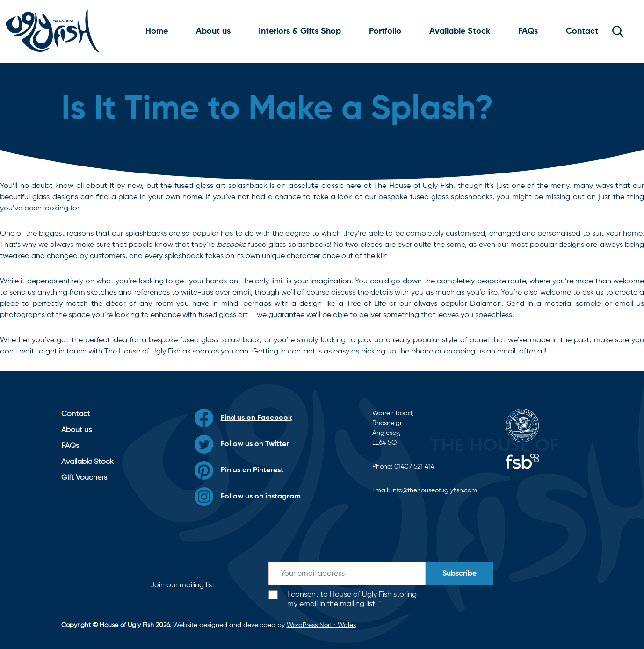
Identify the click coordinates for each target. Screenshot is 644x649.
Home (157, 31)
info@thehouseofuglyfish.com (434, 490)
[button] (618, 31)
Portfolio (385, 31)
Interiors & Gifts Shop (300, 31)
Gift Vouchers (84, 478)
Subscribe (459, 574)
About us (213, 31)
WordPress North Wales (321, 625)
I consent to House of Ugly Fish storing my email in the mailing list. (352, 600)
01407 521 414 (414, 467)
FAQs (528, 31)
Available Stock (460, 31)
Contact (582, 31)
